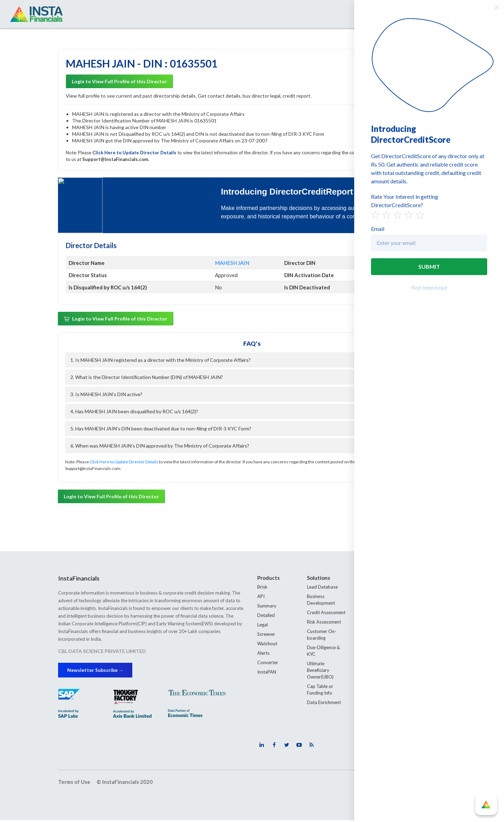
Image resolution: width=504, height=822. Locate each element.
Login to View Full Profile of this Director (119, 82)
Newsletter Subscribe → (99, 671)
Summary (267, 606)
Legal (262, 625)
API (261, 597)
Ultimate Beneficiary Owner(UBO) (320, 671)
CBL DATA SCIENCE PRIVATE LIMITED (102, 652)
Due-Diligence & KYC (323, 651)
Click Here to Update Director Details (135, 153)
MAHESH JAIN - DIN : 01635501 (142, 64)
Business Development (321, 600)
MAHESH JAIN (232, 264)
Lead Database (322, 588)
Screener (266, 635)
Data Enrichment (324, 703)
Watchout (267, 644)
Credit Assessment (326, 613)
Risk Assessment (324, 623)
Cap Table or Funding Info (320, 690)
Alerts (263, 654)
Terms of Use (74, 784)
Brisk (262, 588)
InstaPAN (267, 673)
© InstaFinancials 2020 (125, 784)
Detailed (266, 616)
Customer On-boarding (322, 635)
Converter (268, 663)
